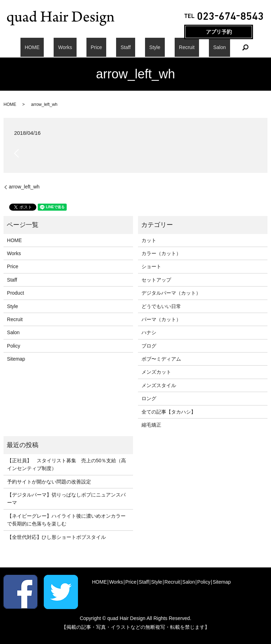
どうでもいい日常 (161, 306)
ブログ (149, 346)
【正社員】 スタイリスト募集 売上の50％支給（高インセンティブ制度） (67, 464)
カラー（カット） (161, 253)
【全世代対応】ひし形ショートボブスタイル (56, 537)
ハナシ (149, 332)
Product (16, 293)
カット (149, 240)
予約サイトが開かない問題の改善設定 (49, 482)
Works (82, 47)
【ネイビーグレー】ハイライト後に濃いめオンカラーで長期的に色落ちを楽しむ (66, 520)
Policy (14, 346)
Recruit (169, 47)
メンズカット (156, 372)
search (215, 47)
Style (146, 47)
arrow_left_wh (24, 187)
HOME (58, 47)
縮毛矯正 (151, 425)
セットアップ (156, 280)
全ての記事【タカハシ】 (169, 412)
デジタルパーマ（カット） (171, 293)
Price (105, 47)
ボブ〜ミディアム (161, 359)
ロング (149, 398)
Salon (193, 47)
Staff (126, 47)
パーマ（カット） (161, 319)
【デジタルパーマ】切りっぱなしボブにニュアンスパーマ (66, 499)
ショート (151, 266)
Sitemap (16, 359)
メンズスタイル (159, 385)
